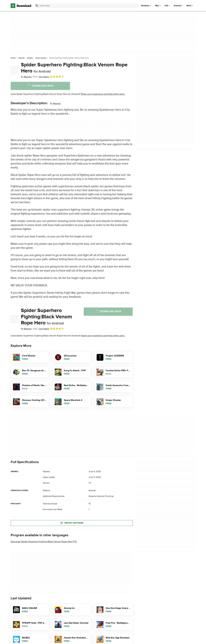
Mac (157, 6)
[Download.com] (21, 6)
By (26, 77)
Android (177, 6)
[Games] (30, 58)
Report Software (72, 523)
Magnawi (57, 104)
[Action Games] (41, 58)
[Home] (13, 58)
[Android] (21, 58)
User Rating (51, 77)
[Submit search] (37, 6)
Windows (145, 6)
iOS (166, 6)
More (190, 6)
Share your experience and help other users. (103, 94)
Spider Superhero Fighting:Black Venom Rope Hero (74, 68)
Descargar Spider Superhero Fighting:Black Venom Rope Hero (42, 542)
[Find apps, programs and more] (86, 6)
